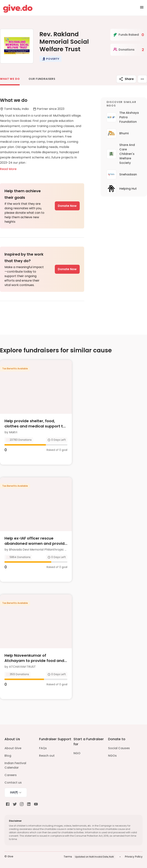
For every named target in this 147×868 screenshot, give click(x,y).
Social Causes (119, 748)
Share (126, 79)
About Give (13, 748)
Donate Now (67, 206)
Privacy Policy (134, 857)
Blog (8, 756)
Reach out (47, 756)
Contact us (13, 783)
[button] (50, 59)
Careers (11, 775)
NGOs (112, 756)
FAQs (43, 748)
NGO (77, 753)
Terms (68, 857)
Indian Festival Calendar (15, 765)
